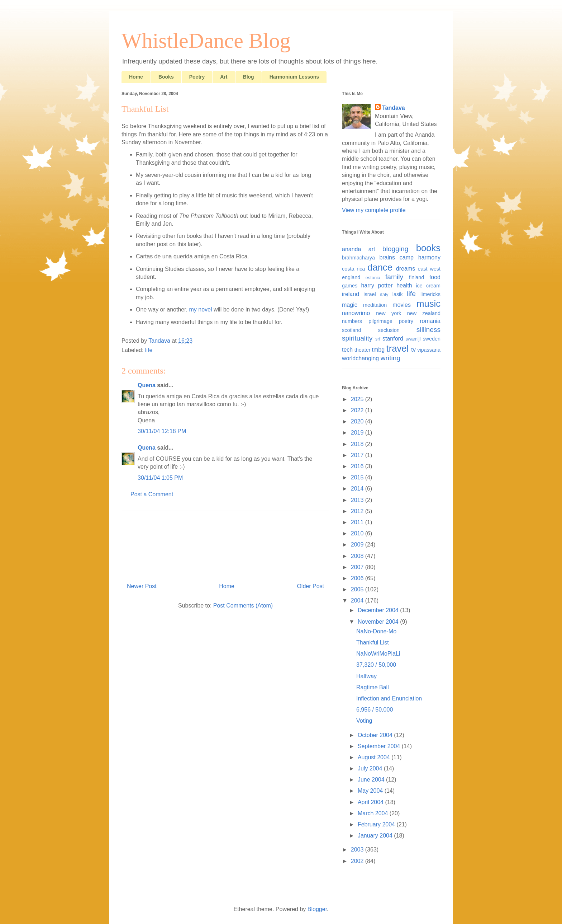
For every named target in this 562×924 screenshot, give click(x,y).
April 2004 (372, 802)
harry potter (377, 285)
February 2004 (377, 824)
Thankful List (373, 642)
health (404, 285)
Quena (147, 385)
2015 (358, 477)
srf (378, 339)
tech (347, 350)
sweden (432, 339)
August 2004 (375, 757)
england (351, 277)
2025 (358, 399)
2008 (358, 556)
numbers (352, 321)
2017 (358, 455)
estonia (373, 278)
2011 (358, 522)
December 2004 (379, 610)
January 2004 (376, 836)
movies (402, 305)
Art (224, 77)
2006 (358, 578)
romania (430, 321)
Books (166, 77)
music (428, 304)
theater (363, 350)
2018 (358, 444)
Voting (364, 721)
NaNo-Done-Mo (376, 631)
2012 (358, 511)
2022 (358, 410)
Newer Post (142, 586)
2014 (358, 489)
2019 (358, 433)
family (394, 277)
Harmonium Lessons (294, 77)
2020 (358, 421)
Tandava (394, 108)
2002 (358, 861)
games (350, 286)
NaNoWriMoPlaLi (378, 654)
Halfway (366, 676)
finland (416, 277)
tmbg (378, 350)
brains (387, 257)
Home (136, 77)
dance (380, 267)
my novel (201, 309)
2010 (358, 533)
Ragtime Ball (373, 687)
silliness (428, 330)
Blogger (317, 909)
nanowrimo (356, 313)
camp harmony (420, 257)
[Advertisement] (225, 544)
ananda (351, 249)
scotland (352, 330)
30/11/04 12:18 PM (162, 431)
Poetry (197, 77)
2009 (358, 545)
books (428, 248)
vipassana (429, 350)
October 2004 (376, 735)
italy (384, 294)
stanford (393, 339)
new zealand (424, 313)
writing (390, 358)
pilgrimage (380, 321)
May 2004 (371, 791)
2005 (358, 589)
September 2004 (380, 746)
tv (413, 350)
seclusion (389, 330)
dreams (406, 269)
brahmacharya (358, 258)
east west (429, 269)
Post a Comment (152, 494)
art (372, 249)
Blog (249, 77)
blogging (396, 249)
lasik (398, 294)
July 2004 (371, 768)
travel (398, 348)
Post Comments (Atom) (243, 606)
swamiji (413, 339)
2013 (358, 500)
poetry (406, 321)
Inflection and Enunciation (389, 698)
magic (350, 305)
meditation (375, 305)
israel (370, 294)
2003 (358, 850)
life (149, 350)
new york (389, 313)
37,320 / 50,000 (376, 665)
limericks (430, 294)
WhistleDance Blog (206, 41)
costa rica (353, 269)
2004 (358, 601)
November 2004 (379, 622)
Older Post (310, 586)
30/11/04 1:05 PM (160, 478)
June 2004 (372, 780)
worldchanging (360, 358)
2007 (358, 567)
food (435, 277)
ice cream (428, 286)
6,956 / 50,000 (375, 710)
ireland (351, 294)
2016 (358, 466)
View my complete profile (374, 210)
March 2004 (374, 813)
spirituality (357, 338)
